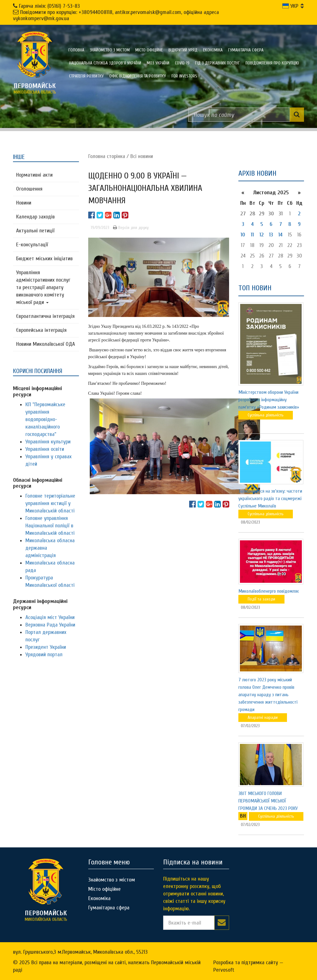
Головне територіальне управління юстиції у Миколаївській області (50, 503)
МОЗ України (158, 63)
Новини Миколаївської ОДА (46, 344)
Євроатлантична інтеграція (45, 316)
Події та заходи (261, 599)
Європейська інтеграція (41, 330)
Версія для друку (131, 228)
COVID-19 (182, 63)
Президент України (46, 647)
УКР (290, 6)
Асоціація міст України (50, 617)
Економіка (213, 50)
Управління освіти (45, 449)
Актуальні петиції (35, 231)
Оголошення (29, 189)
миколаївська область (35, 88)
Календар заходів (35, 217)
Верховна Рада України (50, 625)
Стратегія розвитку (86, 76)
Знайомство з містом (110, 50)
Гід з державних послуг (217, 63)
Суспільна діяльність (266, 415)
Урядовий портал (44, 655)
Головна (76, 50)
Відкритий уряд (183, 50)
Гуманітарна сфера (246, 50)
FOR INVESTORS (184, 76)
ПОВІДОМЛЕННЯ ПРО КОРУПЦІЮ (272, 63)
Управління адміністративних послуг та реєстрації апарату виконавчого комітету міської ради (43, 287)
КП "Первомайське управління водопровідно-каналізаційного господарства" (45, 419)
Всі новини (142, 156)
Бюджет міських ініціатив (44, 259)
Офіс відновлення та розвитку (138, 76)
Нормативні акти (34, 175)
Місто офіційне (149, 50)
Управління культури (48, 442)
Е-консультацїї (32, 245)
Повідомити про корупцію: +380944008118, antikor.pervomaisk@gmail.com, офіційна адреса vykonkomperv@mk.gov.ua (116, 15)
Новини (24, 203)
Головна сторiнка (107, 156)
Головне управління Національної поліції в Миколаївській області (50, 526)
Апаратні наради (263, 717)
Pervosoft (224, 970)
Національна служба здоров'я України (105, 63)
